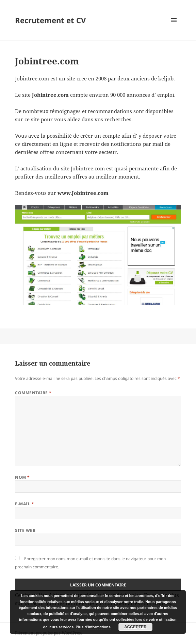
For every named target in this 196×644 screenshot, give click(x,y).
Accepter (135, 627)
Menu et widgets (174, 27)
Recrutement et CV (50, 20)
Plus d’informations (93, 627)
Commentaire (33, 393)
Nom (22, 477)
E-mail (24, 504)
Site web (25, 530)
